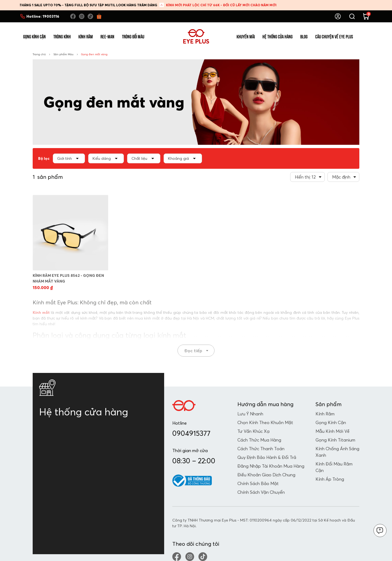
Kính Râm (86, 36)
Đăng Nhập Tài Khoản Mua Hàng (271, 466)
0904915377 (191, 433)
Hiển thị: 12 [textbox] (305, 177)
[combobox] (307, 177)
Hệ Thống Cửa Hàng (278, 36)
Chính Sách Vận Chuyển (261, 492)
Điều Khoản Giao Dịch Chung (266, 475)
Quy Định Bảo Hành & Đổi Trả (267, 457)
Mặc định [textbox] (341, 177)
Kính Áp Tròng (330, 479)
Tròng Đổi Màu (133, 36)
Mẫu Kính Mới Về (333, 431)
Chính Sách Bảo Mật (258, 483)
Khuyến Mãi (246, 36)
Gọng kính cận (331, 422)
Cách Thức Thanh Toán (261, 449)
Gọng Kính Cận (34, 36)
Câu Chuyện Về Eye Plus (334, 36)
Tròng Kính (62, 36)
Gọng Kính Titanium (335, 440)
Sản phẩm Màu (63, 54)
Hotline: (43, 16)
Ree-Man (107, 36)
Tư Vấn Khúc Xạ (253, 431)
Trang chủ (39, 54)
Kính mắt (41, 312)
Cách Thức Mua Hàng (259, 440)
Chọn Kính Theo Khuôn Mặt (265, 422)
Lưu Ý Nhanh (250, 414)
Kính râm (325, 414)
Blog (304, 36)
